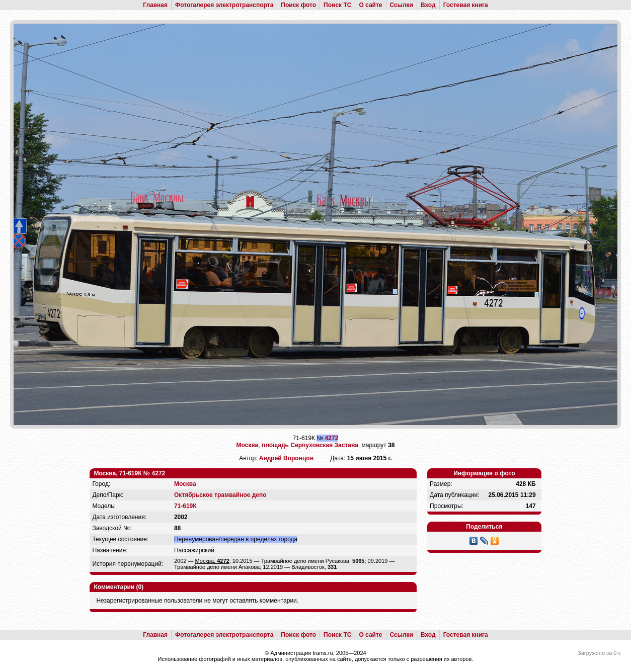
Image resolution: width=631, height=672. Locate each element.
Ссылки (402, 5)
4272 (332, 438)
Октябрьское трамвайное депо (220, 495)
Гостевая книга (466, 5)
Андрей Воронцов (286, 458)
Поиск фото (298, 5)
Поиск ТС (337, 5)
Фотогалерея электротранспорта (224, 5)
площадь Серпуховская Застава (310, 445)
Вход (428, 5)
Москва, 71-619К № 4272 (129, 473)
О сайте (370, 5)
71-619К (185, 506)
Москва (248, 445)
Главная (155, 5)
